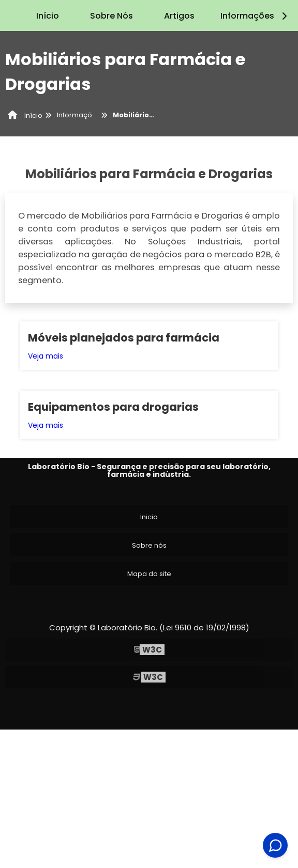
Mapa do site (149, 574)
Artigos (179, 16)
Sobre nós (149, 545)
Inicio (149, 517)
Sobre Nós (111, 16)
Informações (255, 16)
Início (48, 16)
